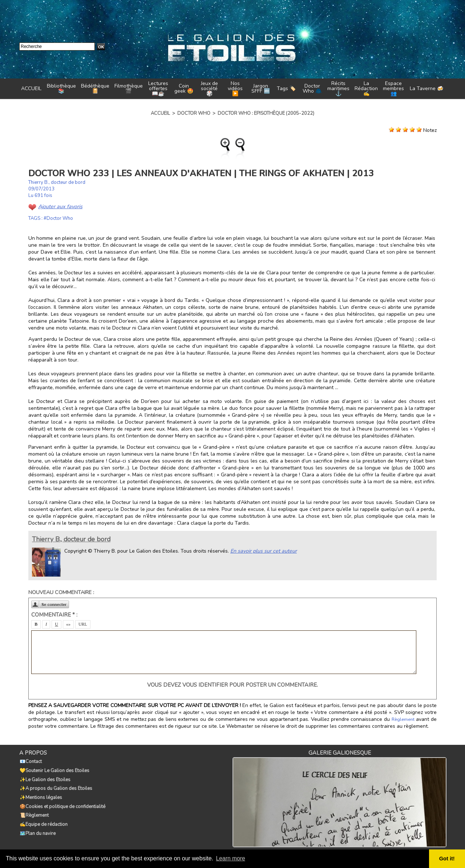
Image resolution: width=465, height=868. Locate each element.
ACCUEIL (31, 88)
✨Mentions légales (41, 793)
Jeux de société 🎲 (209, 88)
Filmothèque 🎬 (129, 88)
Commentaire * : (54, 615)
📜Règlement (34, 809)
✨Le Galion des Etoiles (45, 777)
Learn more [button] (231, 858)
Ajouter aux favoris (60, 207)
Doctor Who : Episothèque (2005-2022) (266, 113)
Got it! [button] (447, 859)
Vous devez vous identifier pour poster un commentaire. (232, 685)
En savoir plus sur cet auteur (263, 551)
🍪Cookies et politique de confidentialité (62, 801)
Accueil (160, 113)
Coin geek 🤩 (184, 88)
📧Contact (30, 761)
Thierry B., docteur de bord (57, 182)
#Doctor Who (58, 218)
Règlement (403, 719)
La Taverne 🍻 (426, 88)
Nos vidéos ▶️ (235, 88)
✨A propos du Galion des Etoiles (56, 785)
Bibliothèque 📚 (61, 88)
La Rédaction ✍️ (366, 88)
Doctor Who (194, 113)
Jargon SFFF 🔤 (261, 88)
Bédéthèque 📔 (95, 88)
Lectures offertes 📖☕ (158, 88)
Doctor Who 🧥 (312, 88)
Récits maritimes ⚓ (338, 88)
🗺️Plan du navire (37, 825)
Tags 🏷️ (286, 88)
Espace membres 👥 (393, 88)
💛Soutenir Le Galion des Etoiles (54, 769)
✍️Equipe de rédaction (43, 817)
